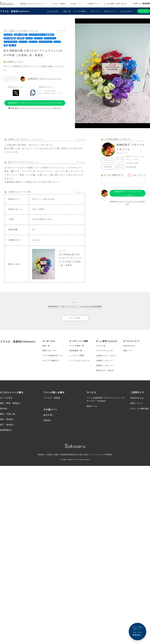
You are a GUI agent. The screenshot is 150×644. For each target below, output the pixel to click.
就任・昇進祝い (7, 420)
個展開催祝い (6, 430)
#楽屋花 (21, 38)
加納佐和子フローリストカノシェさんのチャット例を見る (35, 108)
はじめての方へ (53, 11)
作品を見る (108, 167)
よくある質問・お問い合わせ (115, 4)
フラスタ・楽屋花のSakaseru (15, 11)
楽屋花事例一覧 (76, 351)
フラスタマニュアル (104, 351)
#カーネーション (46, 42)
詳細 (36, 31)
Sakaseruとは (129, 346)
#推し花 (12, 45)
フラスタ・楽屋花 (58, 4)
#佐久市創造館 (10, 38)
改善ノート (128, 351)
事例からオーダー (50, 351)
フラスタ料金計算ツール (53, 356)
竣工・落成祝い (7, 425)
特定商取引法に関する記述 (78, 455)
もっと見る (75, 318)
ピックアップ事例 (77, 356)
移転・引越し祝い (8, 414)
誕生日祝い (49, 415)
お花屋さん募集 (51, 455)
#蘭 (6, 45)
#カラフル (38, 38)
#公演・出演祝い (21, 35)
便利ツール (92, 406)
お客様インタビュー (104, 361)
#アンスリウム (50, 38)
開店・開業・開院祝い (10, 403)
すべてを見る (6, 398)
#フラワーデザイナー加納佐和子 (41, 35)
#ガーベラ (33, 42)
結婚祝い (48, 421)
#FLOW (29, 38)
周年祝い (4, 409)
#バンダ (57, 42)
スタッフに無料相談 (140, 409)
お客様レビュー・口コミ (106, 356)
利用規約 (63, 455)
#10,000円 (8, 35)
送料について (136, 403)
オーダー (144, 11)
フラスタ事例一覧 (77, 346)
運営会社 (39, 455)
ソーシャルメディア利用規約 (103, 455)
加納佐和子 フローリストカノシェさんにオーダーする (35, 103)
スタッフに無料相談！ (137, 631)
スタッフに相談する (51, 361)
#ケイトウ (23, 42)
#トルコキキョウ (11, 42)
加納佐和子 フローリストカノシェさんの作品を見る (127, 203)
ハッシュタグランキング (79, 361)
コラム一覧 (101, 346)
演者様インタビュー (104, 366)
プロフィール (108, 160)
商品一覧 (67, 11)
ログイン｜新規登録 (142, 3)
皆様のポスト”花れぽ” (105, 371)
